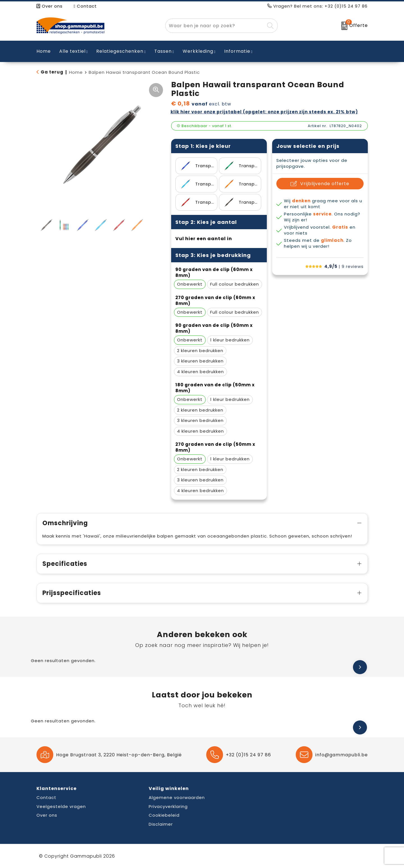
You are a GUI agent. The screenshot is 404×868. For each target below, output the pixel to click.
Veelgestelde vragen (61, 806)
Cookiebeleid (164, 815)
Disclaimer (161, 824)
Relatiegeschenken (120, 51)
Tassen (163, 51)
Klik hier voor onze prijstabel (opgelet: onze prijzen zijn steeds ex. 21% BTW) (264, 112)
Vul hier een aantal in (204, 239)
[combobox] (215, 26)
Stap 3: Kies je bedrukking (213, 255)
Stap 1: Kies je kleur (203, 146)
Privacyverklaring (168, 806)
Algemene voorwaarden (177, 797)
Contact (85, 6)
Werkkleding (198, 51)
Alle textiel (72, 51)
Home (76, 72)
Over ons (50, 6)
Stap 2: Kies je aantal (206, 222)
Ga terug (52, 72)
